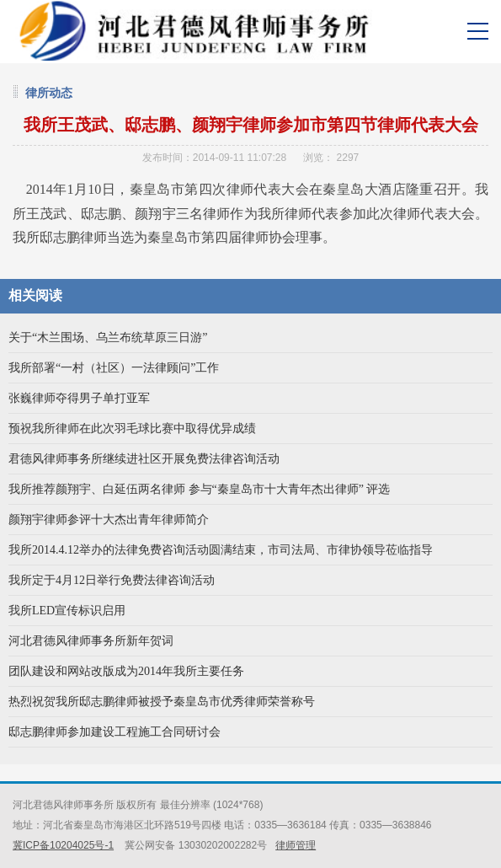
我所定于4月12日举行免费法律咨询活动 (112, 580)
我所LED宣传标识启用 (67, 611)
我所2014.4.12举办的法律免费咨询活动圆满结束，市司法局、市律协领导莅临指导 (221, 550)
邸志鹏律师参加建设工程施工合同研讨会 (115, 732)
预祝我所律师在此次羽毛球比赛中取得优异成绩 (132, 429)
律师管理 (296, 845)
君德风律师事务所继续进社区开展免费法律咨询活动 (144, 459)
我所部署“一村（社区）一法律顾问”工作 (114, 368)
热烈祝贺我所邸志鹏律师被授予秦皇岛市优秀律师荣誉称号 (162, 702)
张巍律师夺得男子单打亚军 (79, 398)
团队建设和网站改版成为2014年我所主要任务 (126, 671)
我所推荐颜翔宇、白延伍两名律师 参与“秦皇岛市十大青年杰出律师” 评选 (199, 489)
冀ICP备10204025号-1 (63, 845)
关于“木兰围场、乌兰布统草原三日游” (108, 338)
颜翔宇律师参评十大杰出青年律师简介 (109, 520)
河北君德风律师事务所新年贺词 (91, 641)
